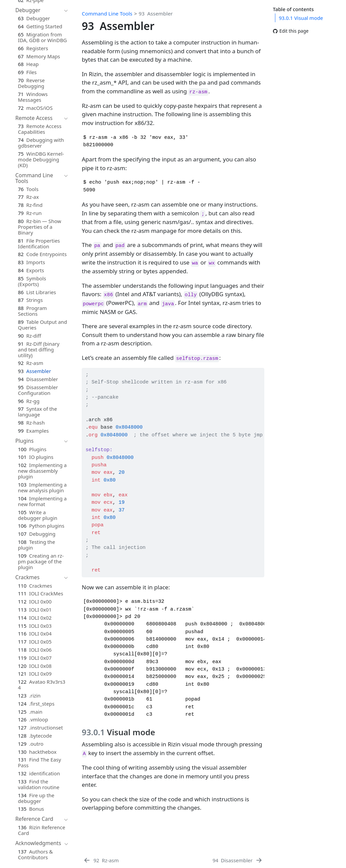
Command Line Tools (107, 13)
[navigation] (38, 10)
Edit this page (291, 31)
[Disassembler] (238, 860)
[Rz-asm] (101, 860)
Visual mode (301, 18)
